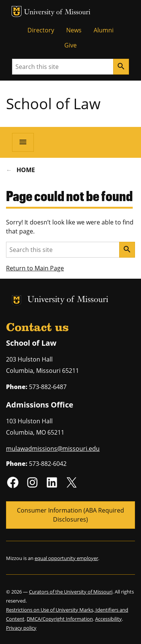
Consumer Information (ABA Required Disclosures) (70, 515)
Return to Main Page (35, 268)
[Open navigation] (23, 142)
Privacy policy (21, 628)
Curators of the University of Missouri (71, 592)
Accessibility (108, 619)
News (74, 30)
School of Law (53, 103)
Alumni (104, 30)
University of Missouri (57, 13)
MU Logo (17, 11)
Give (70, 45)
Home (26, 170)
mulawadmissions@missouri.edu (53, 449)
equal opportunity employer (66, 558)
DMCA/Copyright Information (60, 619)
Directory (41, 30)
